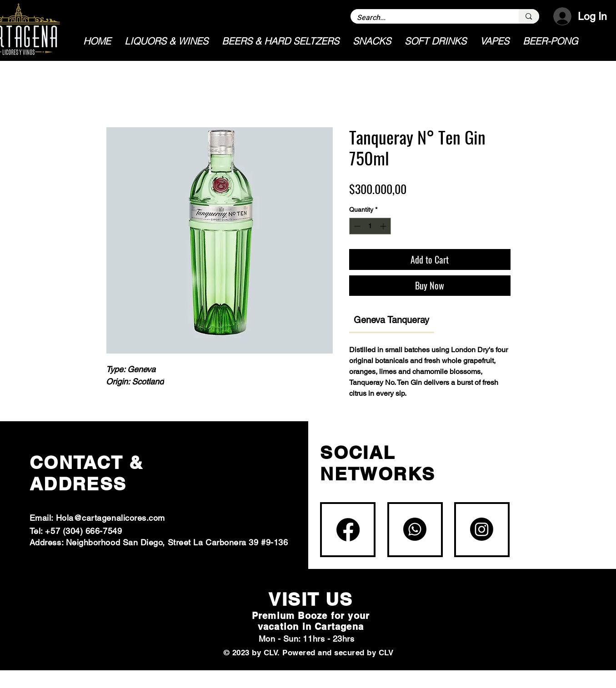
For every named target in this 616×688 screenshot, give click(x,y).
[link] (391, 320)
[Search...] (428, 18)
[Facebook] (348, 530)
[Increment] (384, 226)
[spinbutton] (370, 226)
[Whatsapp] (415, 529)
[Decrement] (356, 226)
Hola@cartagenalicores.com (111, 518)
